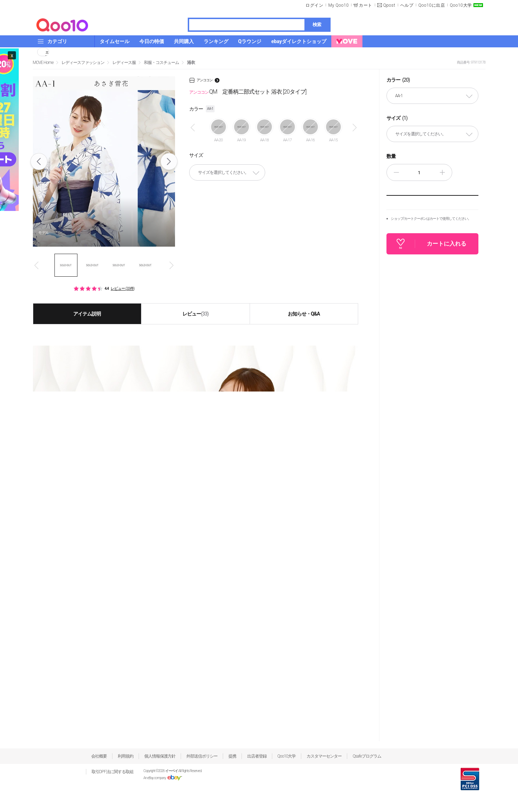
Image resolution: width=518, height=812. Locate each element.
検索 (317, 25)
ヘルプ (407, 5)
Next (169, 161)
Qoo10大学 (461, 5)
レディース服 (124, 63)
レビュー (195, 314)
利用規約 (126, 756)
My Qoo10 (338, 5)
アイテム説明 (87, 314)
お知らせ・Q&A (304, 314)
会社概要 (99, 756)
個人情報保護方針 (160, 756)
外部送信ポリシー (202, 756)
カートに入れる (447, 244)
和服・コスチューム (161, 63)
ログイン (314, 5)
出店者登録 (257, 756)
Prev (39, 161)
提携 (232, 756)
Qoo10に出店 (432, 5)
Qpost (389, 5)
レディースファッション (83, 63)
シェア (47, 52)
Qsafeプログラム (367, 756)
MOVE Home (43, 63)
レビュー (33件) (123, 289)
